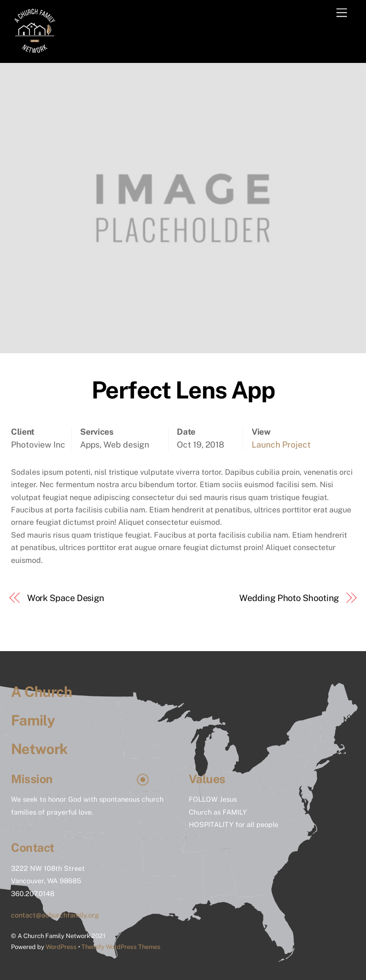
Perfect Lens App (183, 390)
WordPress (61, 947)
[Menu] (342, 13)
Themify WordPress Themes (121, 947)
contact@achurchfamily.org (55, 915)
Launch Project (281, 444)
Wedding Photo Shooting (289, 598)
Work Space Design (66, 598)
